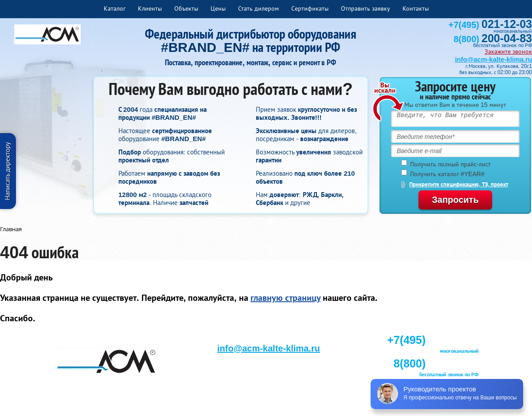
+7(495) (490, 25)
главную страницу (286, 298)
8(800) (493, 39)
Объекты (186, 8)
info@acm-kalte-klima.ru (493, 59)
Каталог (115, 8)
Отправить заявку (366, 8)
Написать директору (7, 171)
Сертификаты (310, 8)
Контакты (416, 8)
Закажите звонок (508, 51)
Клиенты (150, 8)
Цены (218, 8)
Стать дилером (258, 8)
